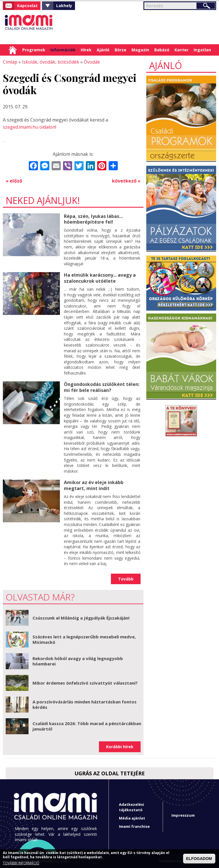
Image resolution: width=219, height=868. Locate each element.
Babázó (162, 50)
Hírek (86, 50)
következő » (126, 181)
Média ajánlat (132, 818)
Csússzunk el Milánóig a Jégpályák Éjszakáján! (81, 618)
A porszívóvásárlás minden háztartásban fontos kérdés (85, 704)
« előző (14, 181)
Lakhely (64, 6)
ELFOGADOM (199, 859)
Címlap (13, 50)
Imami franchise (134, 826)
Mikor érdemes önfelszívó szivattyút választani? (85, 683)
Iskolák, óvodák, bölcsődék (51, 62)
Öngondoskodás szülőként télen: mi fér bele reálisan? (102, 387)
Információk (63, 50)
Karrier (182, 50)
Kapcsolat (27, 6)
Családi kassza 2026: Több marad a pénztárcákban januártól (87, 726)
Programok (34, 50)
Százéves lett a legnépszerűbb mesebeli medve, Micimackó (84, 639)
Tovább (126, 579)
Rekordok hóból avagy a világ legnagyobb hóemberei (78, 661)
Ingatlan (202, 50)
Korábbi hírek (120, 747)
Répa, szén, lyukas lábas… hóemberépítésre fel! (93, 219)
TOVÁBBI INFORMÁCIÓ (21, 863)
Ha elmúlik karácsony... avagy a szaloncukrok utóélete (100, 278)
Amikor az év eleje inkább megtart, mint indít (94, 485)
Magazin (140, 50)
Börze (120, 50)
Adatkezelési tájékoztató (131, 807)
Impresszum (183, 815)
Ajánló (103, 50)
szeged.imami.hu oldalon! (30, 127)
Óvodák (92, 62)
